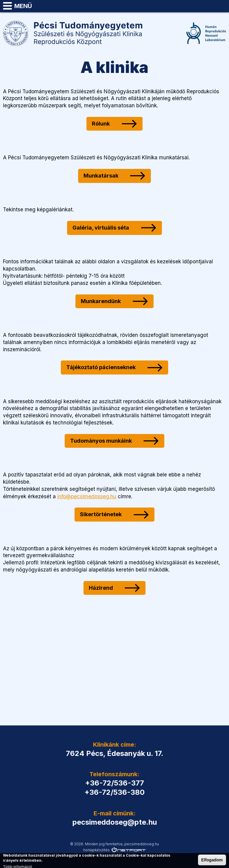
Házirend (100, 587)
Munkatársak (100, 176)
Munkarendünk (100, 301)
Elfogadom (212, 860)
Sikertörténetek (100, 514)
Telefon (207, 6)
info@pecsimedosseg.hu (87, 496)
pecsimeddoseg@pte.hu (222, 6)
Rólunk (100, 124)
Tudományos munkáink (100, 441)
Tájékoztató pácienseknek (100, 367)
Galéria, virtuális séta (100, 228)
